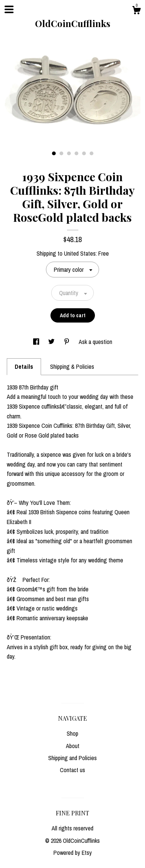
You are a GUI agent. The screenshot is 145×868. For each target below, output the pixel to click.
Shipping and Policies (72, 758)
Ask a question (95, 342)
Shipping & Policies (72, 367)
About (73, 746)
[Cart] (136, 11)
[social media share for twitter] (52, 342)
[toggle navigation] (9, 9)
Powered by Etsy (73, 853)
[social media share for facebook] (37, 342)
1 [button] (54, 153)
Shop (72, 733)
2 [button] (61, 153)
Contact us (72, 770)
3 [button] (69, 153)
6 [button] (92, 153)
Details (24, 367)
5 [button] (84, 153)
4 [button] (76, 153)
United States (80, 253)
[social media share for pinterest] (67, 342)
